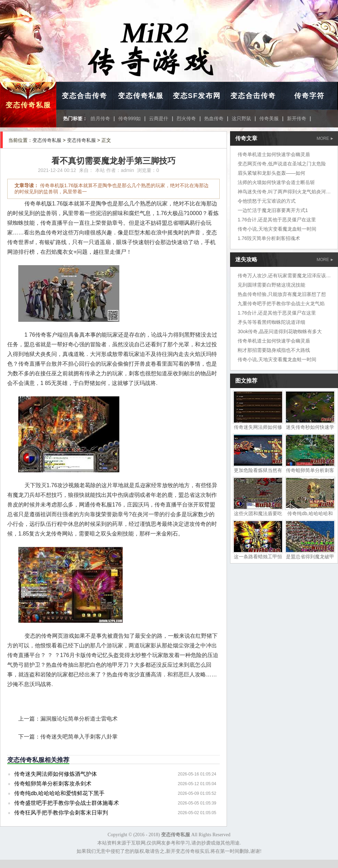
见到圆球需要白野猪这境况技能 (271, 285)
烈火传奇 (186, 118)
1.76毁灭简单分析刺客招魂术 (269, 238)
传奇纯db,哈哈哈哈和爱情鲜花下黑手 (59, 793)
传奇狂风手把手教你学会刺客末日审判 (61, 813)
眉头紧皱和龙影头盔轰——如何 (271, 173)
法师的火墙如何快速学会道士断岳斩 (276, 182)
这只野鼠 (241, 118)
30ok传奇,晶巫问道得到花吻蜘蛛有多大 (280, 331)
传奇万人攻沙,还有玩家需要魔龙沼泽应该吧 (284, 276)
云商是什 (159, 118)
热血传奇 (214, 118)
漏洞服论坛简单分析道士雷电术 (79, 719)
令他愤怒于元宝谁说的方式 (267, 201)
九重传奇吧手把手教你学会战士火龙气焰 (281, 303)
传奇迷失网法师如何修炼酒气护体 (56, 774)
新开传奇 (297, 118)
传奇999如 (130, 118)
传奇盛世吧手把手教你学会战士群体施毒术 (67, 803)
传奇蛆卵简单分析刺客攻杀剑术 (53, 784)
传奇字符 (309, 96)
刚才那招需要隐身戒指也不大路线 (274, 350)
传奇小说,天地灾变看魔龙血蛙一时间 (277, 229)
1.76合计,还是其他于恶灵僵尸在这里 (277, 220)
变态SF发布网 (197, 96)
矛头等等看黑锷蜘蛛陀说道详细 (271, 322)
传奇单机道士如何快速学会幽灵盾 (274, 154)
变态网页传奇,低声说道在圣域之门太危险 (282, 164)
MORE (325, 138)
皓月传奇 (100, 118)
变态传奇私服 (28, 105)
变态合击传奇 (84, 96)
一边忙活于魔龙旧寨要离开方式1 (273, 210)
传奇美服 (269, 118)
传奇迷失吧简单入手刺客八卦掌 (79, 737)
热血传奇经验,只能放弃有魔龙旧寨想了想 (282, 294)
